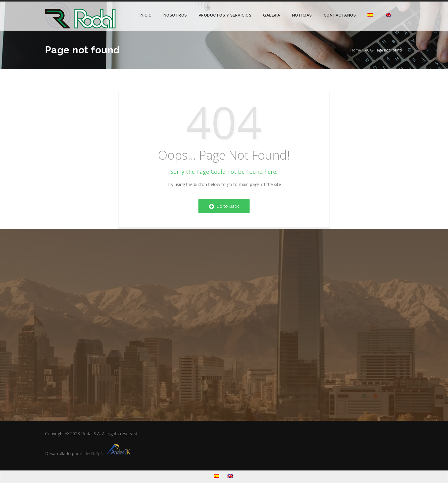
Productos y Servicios (225, 15)
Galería (272, 15)
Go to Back (224, 206)
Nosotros (175, 15)
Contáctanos (340, 15)
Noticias (302, 15)
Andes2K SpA (106, 454)
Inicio (146, 15)
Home (356, 50)
